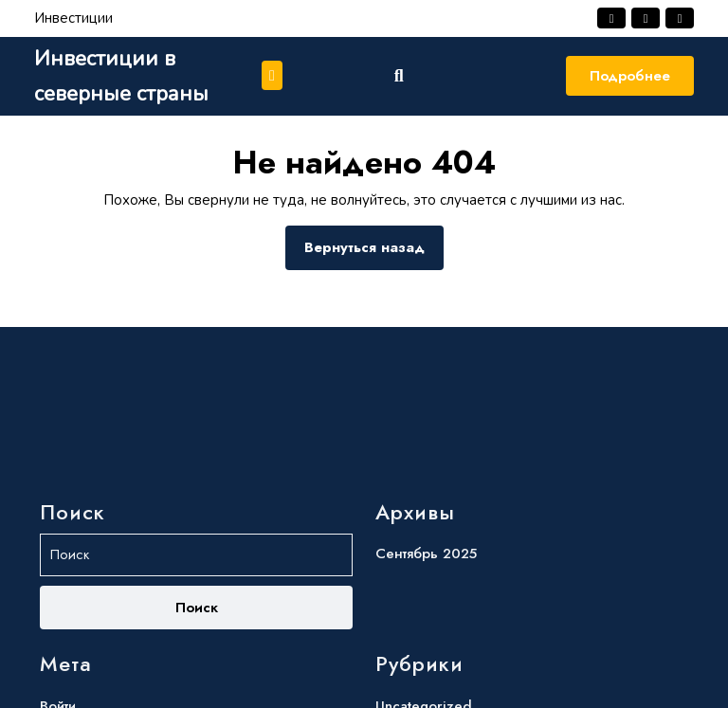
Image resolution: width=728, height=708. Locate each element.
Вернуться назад (374, 253)
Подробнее (630, 76)
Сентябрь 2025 (426, 653)
